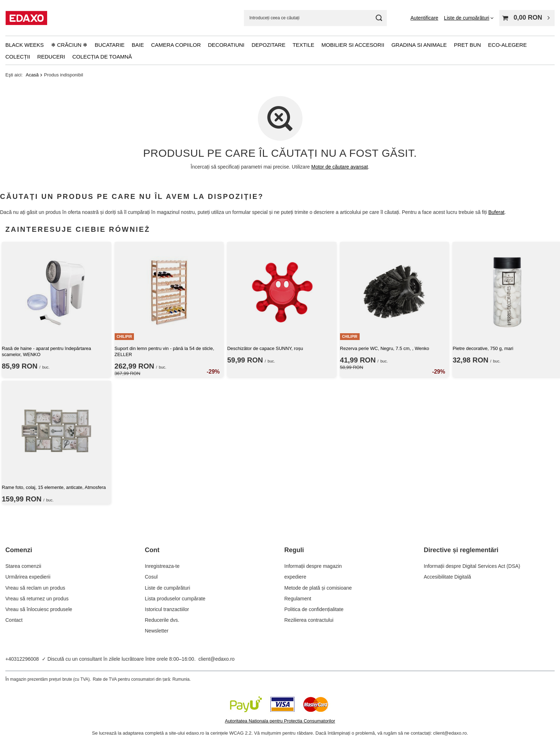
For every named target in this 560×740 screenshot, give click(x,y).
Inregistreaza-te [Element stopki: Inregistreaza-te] (162, 566)
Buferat (496, 212)
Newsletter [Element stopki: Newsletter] (157, 631)
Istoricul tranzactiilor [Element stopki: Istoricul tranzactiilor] (167, 609)
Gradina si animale (419, 45)
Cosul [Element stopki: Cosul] (151, 577)
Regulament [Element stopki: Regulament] (298, 599)
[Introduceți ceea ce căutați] (315, 18)
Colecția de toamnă (102, 57)
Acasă (32, 75)
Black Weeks (25, 45)
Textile (303, 45)
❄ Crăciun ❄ (69, 45)
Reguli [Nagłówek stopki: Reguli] (294, 550)
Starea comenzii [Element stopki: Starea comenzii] (23, 566)
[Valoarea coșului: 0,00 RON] (527, 18)
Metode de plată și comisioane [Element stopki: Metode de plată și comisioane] (318, 588)
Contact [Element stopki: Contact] (14, 620)
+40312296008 (22, 659)
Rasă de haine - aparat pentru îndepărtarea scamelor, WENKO (46, 351)
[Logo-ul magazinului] (26, 18)
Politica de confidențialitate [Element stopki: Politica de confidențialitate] (314, 609)
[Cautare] (379, 18)
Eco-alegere (507, 45)
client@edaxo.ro (217, 659)
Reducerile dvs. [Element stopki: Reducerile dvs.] (162, 620)
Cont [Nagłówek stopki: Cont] (152, 550)
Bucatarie (110, 45)
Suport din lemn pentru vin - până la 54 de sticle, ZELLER (164, 351)
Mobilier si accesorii (353, 45)
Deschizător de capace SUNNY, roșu (265, 348)
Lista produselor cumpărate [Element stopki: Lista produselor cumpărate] (175, 599)
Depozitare (268, 45)
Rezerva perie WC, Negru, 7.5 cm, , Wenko (385, 348)
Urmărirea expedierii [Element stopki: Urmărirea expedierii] (28, 577)
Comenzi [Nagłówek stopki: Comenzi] (19, 550)
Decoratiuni (226, 45)
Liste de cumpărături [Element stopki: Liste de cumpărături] (168, 588)
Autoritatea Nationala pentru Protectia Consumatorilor (280, 721)
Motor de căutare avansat (340, 167)
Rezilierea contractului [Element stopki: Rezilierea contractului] (309, 620)
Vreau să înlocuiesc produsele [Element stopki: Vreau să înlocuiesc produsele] (39, 609)
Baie (138, 45)
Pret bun (467, 45)
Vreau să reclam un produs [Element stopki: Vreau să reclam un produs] (35, 588)
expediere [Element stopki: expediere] (295, 577)
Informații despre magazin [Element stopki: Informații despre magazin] (313, 566)
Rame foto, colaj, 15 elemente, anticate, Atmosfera (54, 487)
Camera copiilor (176, 45)
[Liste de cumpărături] (469, 18)
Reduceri (51, 57)
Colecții (18, 57)
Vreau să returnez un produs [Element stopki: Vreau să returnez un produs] (37, 599)
